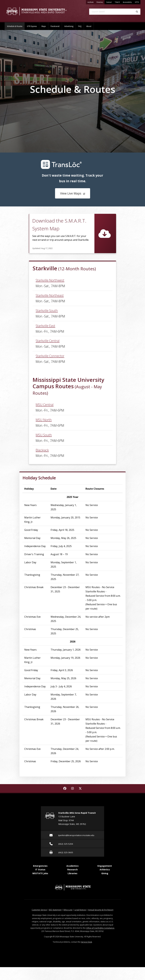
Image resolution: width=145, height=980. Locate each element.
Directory (101, 2)
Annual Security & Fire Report (101, 910)
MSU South (44, 435)
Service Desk (86, 942)
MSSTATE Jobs (40, 873)
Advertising (69, 26)
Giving (105, 873)
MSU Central (45, 405)
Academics (72, 866)
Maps (44, 26)
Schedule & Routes (16, 25)
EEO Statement (55, 910)
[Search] (137, 12)
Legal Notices (80, 910)
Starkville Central (48, 341)
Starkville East (45, 326)
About (89, 26)
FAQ (80, 26)
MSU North (44, 420)
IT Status (40, 870)
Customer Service (39, 910)
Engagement (105, 866)
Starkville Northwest (50, 280)
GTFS (137, 2)
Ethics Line (68, 910)
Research (72, 870)
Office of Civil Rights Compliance (100, 928)
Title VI (117, 2)
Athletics (105, 870)
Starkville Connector (50, 356)
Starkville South (47, 311)
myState (91, 2)
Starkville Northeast (50, 295)
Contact (109, 2)
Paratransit (55, 26)
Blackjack (42, 450)
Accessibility (127, 2)
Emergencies (40, 866)
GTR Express (32, 26)
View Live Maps (73, 193)
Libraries (72, 873)
